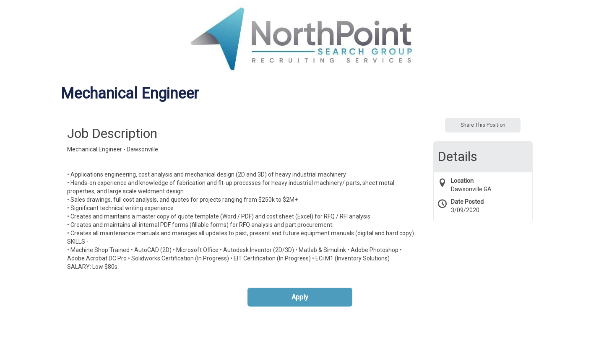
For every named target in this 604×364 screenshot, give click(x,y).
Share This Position (483, 125)
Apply (300, 297)
